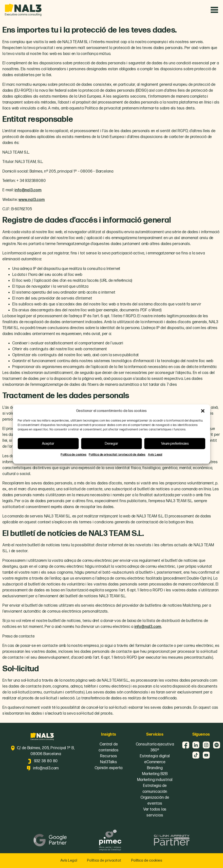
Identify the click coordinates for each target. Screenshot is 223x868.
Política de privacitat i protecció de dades (117, 455)
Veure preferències (175, 443)
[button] (203, 411)
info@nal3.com (28, 190)
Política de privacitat (104, 860)
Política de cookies (74, 455)
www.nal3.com (32, 200)
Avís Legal (155, 455)
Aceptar (48, 443)
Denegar (111, 443)
